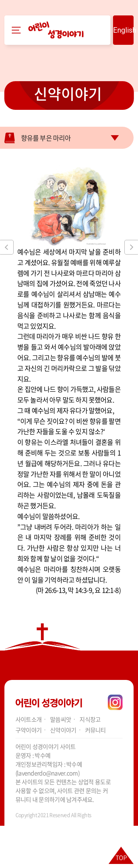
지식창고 (90, 719)
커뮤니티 (95, 730)
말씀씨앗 (61, 719)
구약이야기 (29, 730)
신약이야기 (68, 93)
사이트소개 (29, 719)
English (123, 30)
